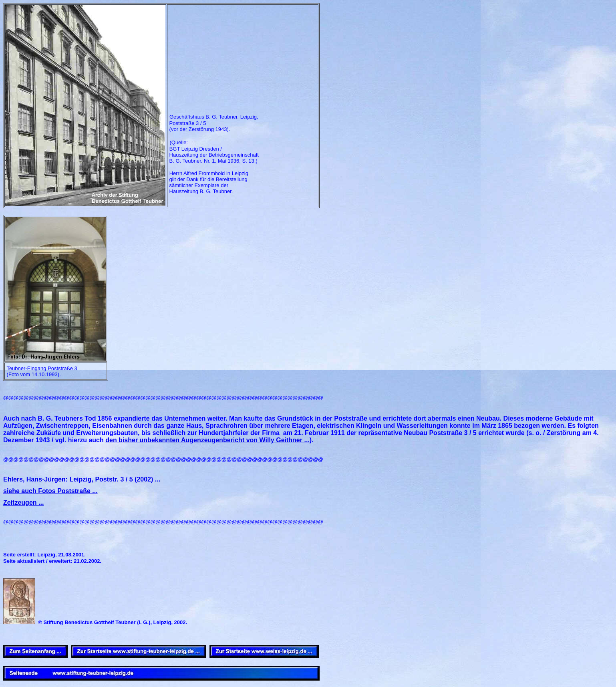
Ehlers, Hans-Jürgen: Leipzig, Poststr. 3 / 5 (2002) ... (82, 479)
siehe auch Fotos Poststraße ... (50, 491)
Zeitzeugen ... (23, 503)
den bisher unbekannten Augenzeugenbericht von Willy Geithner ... (207, 440)
